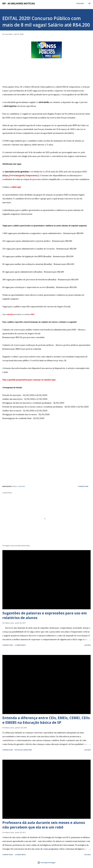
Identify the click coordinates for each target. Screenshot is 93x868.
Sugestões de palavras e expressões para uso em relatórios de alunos (45, 615)
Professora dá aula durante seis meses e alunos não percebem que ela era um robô (44, 825)
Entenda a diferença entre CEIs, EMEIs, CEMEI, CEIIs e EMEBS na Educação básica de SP (46, 720)
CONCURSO (21, 486)
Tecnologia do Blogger (46, 863)
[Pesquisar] (80, 3)
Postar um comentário (23, 750)
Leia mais (87, 645)
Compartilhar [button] (83, 486)
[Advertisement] (17, 72)
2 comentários (20, 855)
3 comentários (20, 645)
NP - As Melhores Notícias (19, 3)
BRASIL (15, 486)
